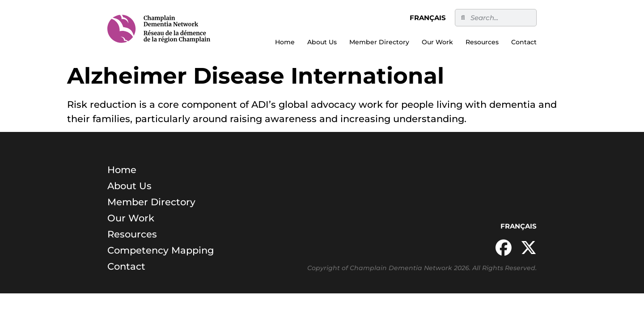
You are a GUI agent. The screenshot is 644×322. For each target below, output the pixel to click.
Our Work (437, 42)
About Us (322, 42)
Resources (482, 42)
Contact (524, 42)
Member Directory (379, 42)
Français (428, 18)
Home (285, 42)
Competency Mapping (161, 250)
